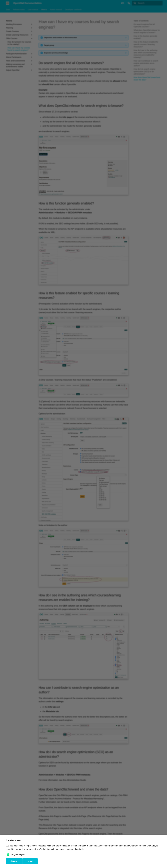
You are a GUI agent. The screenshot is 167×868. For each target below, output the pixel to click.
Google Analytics (18, 854)
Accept (14, 861)
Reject (30, 861)
